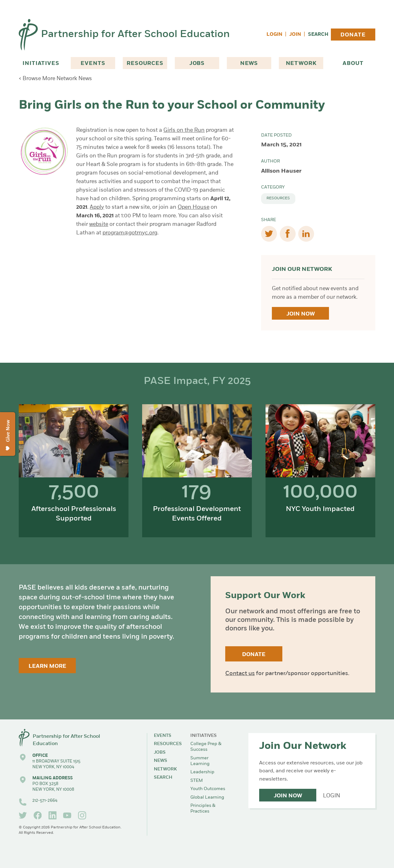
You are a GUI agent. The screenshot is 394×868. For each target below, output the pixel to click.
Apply (97, 207)
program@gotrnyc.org (130, 233)
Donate (353, 35)
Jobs (197, 64)
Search (318, 35)
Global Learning (207, 798)
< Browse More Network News (55, 79)
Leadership (202, 772)
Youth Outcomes (208, 789)
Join (295, 35)
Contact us (240, 674)
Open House (194, 207)
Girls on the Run (184, 130)
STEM (197, 781)
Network (301, 64)
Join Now (301, 314)
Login (274, 35)
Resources (145, 64)
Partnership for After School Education (135, 35)
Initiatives (41, 64)
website (99, 224)
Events (93, 64)
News (249, 64)
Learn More (47, 666)
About (353, 64)
